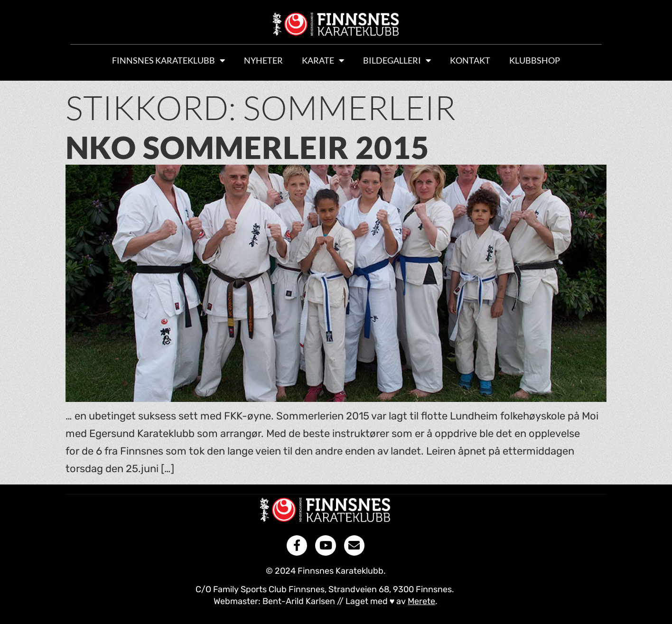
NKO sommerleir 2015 (247, 147)
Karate (323, 60)
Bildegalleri (397, 60)
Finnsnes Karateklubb (168, 60)
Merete (421, 601)
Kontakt (470, 60)
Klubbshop (535, 60)
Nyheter (263, 60)
